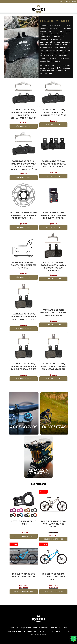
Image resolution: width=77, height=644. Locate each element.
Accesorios (56, 631)
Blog (48, 631)
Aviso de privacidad (24, 628)
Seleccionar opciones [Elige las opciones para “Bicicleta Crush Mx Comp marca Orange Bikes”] (53, 592)
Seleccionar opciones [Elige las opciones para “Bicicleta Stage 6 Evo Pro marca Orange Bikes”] (53, 539)
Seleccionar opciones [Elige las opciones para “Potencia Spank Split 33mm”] (24, 536)
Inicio (12, 628)
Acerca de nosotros (40, 628)
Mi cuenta (72, 1)
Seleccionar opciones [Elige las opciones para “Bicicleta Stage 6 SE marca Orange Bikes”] (24, 592)
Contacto (53, 628)
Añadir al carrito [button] (24, 126)
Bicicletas (66, 631)
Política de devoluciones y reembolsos (22, 631)
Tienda (41, 631)
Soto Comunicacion (41, 635)
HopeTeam (63, 628)
